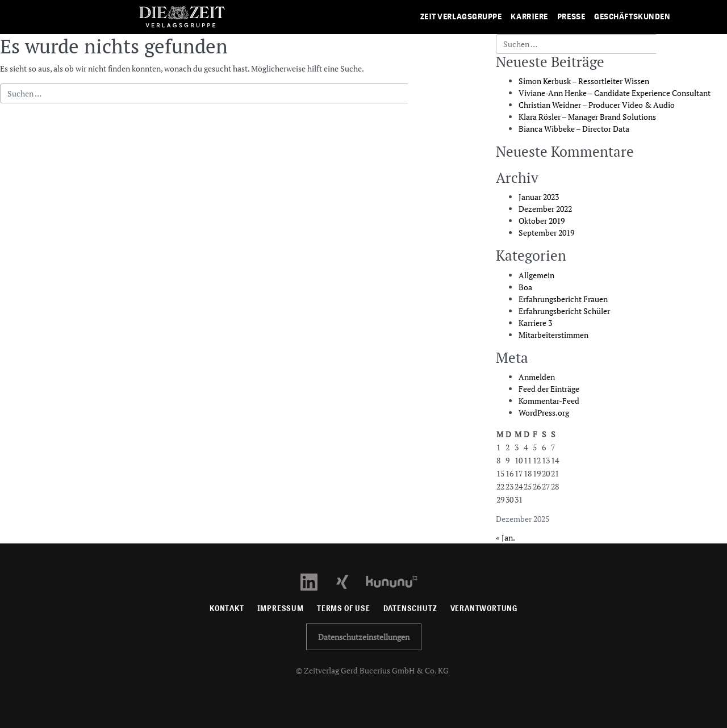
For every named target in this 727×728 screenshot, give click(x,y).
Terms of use (344, 608)
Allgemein (536, 275)
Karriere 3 (535, 323)
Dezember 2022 (545, 209)
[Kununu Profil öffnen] (397, 581)
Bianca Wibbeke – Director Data (574, 129)
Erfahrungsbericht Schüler (564, 311)
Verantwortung (484, 608)
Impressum (281, 608)
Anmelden (537, 377)
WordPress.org (544, 413)
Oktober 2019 (542, 221)
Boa (525, 287)
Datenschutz (410, 608)
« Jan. (505, 537)
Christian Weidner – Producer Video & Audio (597, 105)
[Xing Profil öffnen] (349, 581)
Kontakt (227, 608)
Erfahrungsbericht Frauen (563, 299)
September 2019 (546, 233)
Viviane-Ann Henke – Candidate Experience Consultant (615, 93)
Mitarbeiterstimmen (553, 335)
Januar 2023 (539, 197)
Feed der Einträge (549, 389)
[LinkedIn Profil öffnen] (316, 581)
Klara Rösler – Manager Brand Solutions (587, 117)
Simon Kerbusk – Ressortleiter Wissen (584, 81)
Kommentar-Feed (549, 401)
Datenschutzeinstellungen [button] (364, 637)
